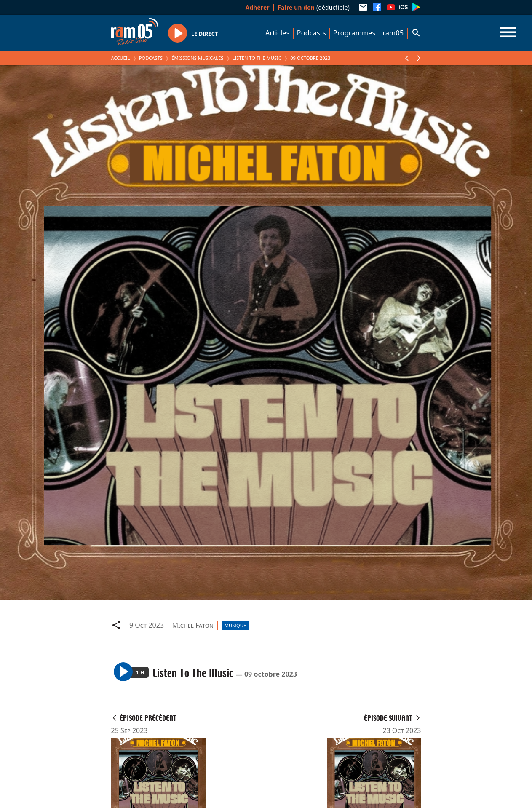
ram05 (393, 33)
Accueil (121, 58)
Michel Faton (193, 625)
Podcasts (311, 33)
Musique (235, 625)
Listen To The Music (257, 58)
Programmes (354, 33)
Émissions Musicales (197, 58)
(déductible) (314, 7)
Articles (278, 33)
